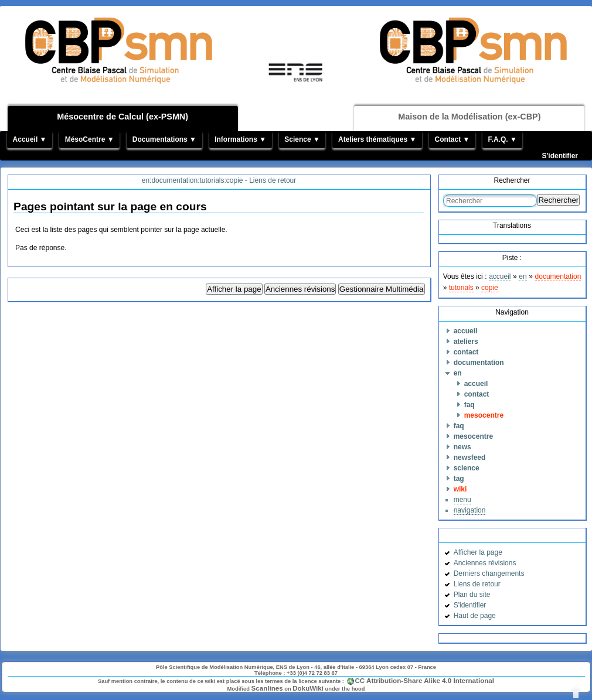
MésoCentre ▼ (90, 139)
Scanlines (267, 688)
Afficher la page (234, 289)
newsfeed (470, 457)
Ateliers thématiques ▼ (377, 139)
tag (459, 479)
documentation (558, 276)
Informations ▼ (240, 139)
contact (466, 352)
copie (490, 288)
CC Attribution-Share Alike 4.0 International (425, 680)
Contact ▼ (452, 139)
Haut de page (475, 616)
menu (462, 500)
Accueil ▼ (30, 139)
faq (469, 405)
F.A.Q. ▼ (503, 139)
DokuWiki (308, 688)
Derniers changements (489, 573)
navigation (470, 510)
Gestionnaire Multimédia (382, 289)
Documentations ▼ (164, 139)
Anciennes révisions (300, 289)
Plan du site (472, 595)
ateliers (466, 342)
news (462, 447)
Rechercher (558, 200)
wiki (460, 489)
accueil (500, 276)
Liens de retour (477, 584)
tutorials (461, 288)
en (523, 276)
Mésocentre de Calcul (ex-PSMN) (123, 117)
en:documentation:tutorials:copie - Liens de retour (219, 180)
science (467, 468)
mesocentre (484, 415)
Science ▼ (302, 139)
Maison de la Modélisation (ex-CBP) (469, 117)
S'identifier (560, 156)
